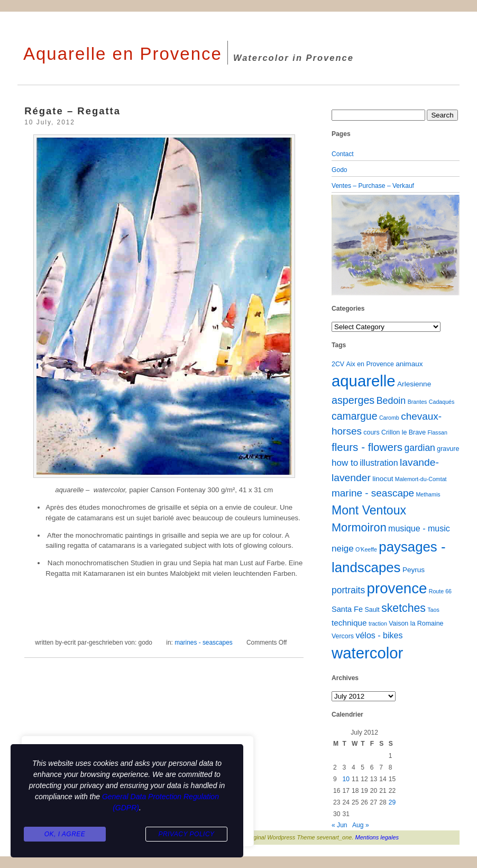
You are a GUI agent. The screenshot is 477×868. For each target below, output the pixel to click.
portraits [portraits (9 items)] (348, 590)
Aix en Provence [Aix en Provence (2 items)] (370, 364)
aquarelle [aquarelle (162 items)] (364, 381)
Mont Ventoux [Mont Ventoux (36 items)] (369, 510)
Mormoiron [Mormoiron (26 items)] (359, 527)
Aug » (361, 825)
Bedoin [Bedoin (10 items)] (391, 401)
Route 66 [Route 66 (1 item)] (440, 591)
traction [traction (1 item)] (378, 623)
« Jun (340, 825)
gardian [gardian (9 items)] (419, 448)
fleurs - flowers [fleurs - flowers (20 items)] (367, 447)
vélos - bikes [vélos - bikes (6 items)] (379, 635)
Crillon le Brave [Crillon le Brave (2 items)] (403, 432)
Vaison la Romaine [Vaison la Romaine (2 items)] (416, 623)
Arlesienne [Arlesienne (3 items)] (414, 384)
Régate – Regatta (72, 111)
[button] (341, 245)
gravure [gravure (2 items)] (448, 449)
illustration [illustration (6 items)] (379, 463)
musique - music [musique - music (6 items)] (419, 528)
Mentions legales (377, 837)
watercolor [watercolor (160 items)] (367, 653)
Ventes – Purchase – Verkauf (373, 186)
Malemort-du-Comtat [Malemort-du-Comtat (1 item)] (421, 479)
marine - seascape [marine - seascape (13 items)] (373, 493)
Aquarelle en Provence (123, 54)
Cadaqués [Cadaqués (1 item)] (442, 402)
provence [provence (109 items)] (397, 588)
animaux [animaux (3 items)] (409, 364)
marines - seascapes (204, 643)
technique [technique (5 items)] (349, 623)
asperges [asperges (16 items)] (353, 400)
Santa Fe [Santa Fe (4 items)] (347, 609)
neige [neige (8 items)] (343, 549)
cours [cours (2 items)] (371, 432)
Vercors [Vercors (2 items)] (343, 636)
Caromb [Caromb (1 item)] (389, 418)
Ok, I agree (65, 834)
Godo (340, 170)
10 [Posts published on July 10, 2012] (346, 779)
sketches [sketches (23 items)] (403, 608)
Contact (343, 154)
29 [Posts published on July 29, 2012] (392, 802)
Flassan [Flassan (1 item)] (438, 432)
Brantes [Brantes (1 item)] (418, 402)
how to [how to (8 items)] (345, 463)
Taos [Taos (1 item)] (433, 610)
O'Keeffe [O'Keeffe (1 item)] (366, 549)
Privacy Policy (186, 834)
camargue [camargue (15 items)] (355, 416)
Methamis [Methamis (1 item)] (428, 494)
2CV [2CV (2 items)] (338, 364)
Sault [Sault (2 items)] (372, 610)
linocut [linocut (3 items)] (383, 479)
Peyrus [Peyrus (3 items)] (414, 570)
